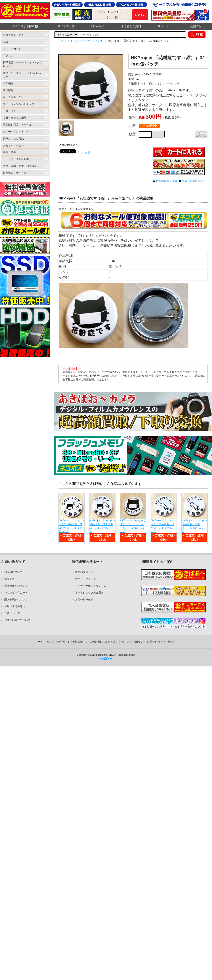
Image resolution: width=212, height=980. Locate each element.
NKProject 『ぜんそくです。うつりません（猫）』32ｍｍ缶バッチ (133, 526)
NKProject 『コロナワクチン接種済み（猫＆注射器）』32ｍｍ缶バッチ (71, 526)
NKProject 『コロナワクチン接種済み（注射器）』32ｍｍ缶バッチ (164, 526)
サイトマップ (66, 26)
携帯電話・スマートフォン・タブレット (22, 64)
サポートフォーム (85, 579)
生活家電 (8, 90)
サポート (163, 26)
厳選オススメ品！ (13, 35)
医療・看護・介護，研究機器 (20, 166)
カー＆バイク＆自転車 (16, 159)
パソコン (8, 56)
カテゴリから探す (25, 26)
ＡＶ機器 (8, 83)
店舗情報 (196, 26)
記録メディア (11, 42)
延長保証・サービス (15, 173)
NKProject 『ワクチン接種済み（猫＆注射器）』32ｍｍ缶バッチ (102, 526)
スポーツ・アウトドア (16, 132)
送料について (12, 613)
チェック (84, 152)
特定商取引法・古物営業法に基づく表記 (95, 642)
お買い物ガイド (84, 599)
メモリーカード (12, 49)
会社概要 (169, 642)
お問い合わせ (155, 642)
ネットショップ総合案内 (89, 593)
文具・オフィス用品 (15, 118)
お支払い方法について (17, 620)
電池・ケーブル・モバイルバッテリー (22, 75)
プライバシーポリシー (133, 642)
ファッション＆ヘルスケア (19, 104)
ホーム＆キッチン (13, 97)
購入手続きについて (16, 599)
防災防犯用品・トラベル (17, 125)
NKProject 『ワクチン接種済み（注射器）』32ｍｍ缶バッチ (194, 526)
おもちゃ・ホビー (13, 145)
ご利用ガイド (98, 26)
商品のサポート (84, 572)
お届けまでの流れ (15, 606)
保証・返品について (194, 181)
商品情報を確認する (16, 586)
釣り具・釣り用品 (13, 139)
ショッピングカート (16, 593)
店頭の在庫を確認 (166, 181)
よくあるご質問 (131, 26)
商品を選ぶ (11, 579)
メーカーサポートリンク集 (91, 586)
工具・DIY (9, 111)
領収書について (13, 572)
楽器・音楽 (10, 152)
